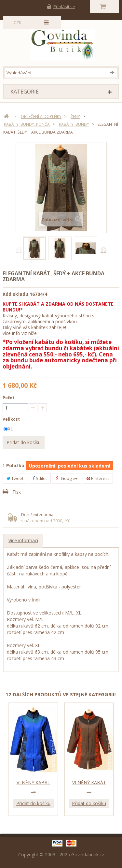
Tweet (15, 478)
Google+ (67, 478)
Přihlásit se (64, 7)
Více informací (23, 540)
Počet (8, 398)
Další (103, 250)
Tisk (17, 492)
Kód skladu (15, 294)
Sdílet (40, 478)
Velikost (12, 419)
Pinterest (98, 478)
